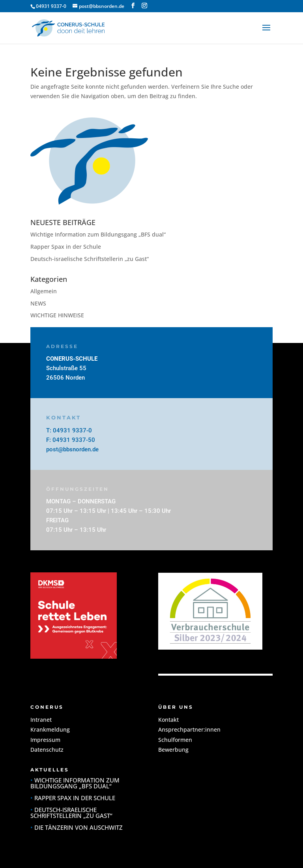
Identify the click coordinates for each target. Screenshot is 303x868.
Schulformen (175, 740)
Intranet (41, 720)
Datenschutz (47, 750)
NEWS (38, 303)
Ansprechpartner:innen (189, 729)
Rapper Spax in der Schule (66, 247)
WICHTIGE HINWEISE (57, 315)
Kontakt (168, 720)
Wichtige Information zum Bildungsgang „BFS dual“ (98, 234)
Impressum (45, 740)
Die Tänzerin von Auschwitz (79, 827)
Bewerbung (173, 750)
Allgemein (44, 291)
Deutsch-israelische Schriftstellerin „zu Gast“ (90, 259)
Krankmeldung (50, 729)
